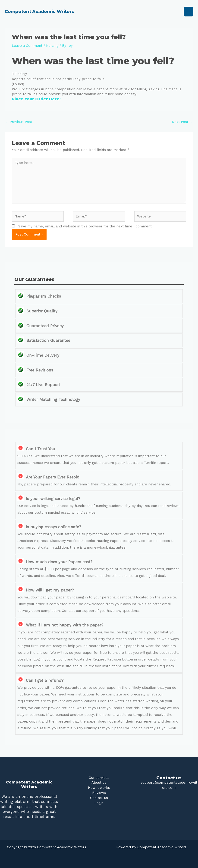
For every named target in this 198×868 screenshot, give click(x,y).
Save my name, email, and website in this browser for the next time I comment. (85, 226)
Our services (99, 778)
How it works (99, 788)
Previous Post (19, 122)
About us (99, 783)
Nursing (52, 46)
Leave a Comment (27, 46)
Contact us (99, 798)
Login (99, 803)
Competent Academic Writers (39, 11)
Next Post (182, 122)
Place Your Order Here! (36, 99)
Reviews (99, 793)
